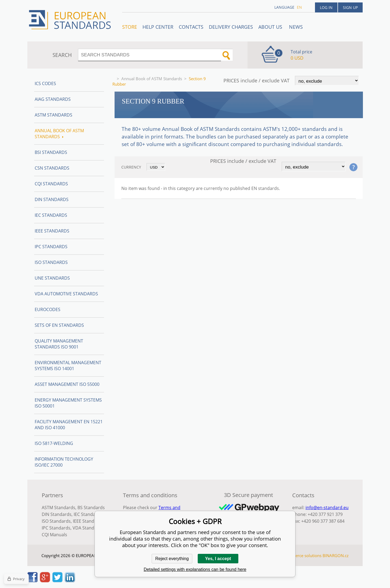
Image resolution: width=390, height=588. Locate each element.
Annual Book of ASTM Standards (152, 79)
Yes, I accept (218, 559)
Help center (158, 27)
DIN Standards (52, 199)
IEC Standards (51, 215)
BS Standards (91, 508)
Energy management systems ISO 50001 (68, 403)
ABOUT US (271, 27)
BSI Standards (51, 152)
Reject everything (172, 559)
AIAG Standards (53, 99)
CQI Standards (51, 184)
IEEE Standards (52, 231)
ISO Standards (51, 262)
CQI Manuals (54, 535)
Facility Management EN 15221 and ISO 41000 (69, 425)
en (299, 7)
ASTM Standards (53, 115)
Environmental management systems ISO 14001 (68, 366)
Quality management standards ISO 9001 (59, 344)
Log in (326, 7)
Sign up (350, 7)
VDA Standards (88, 528)
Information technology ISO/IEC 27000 (64, 462)
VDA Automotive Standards (66, 294)
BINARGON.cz (336, 555)
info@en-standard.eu (327, 508)
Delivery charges (231, 27)
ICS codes (45, 83)
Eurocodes (48, 309)
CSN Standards (52, 168)
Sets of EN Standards (59, 325)
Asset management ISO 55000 (67, 384)
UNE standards (52, 278)
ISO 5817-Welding (54, 443)
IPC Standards (51, 247)
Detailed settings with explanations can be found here (195, 569)
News (296, 27)
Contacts (191, 27)
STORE (130, 27)
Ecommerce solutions (301, 555)
